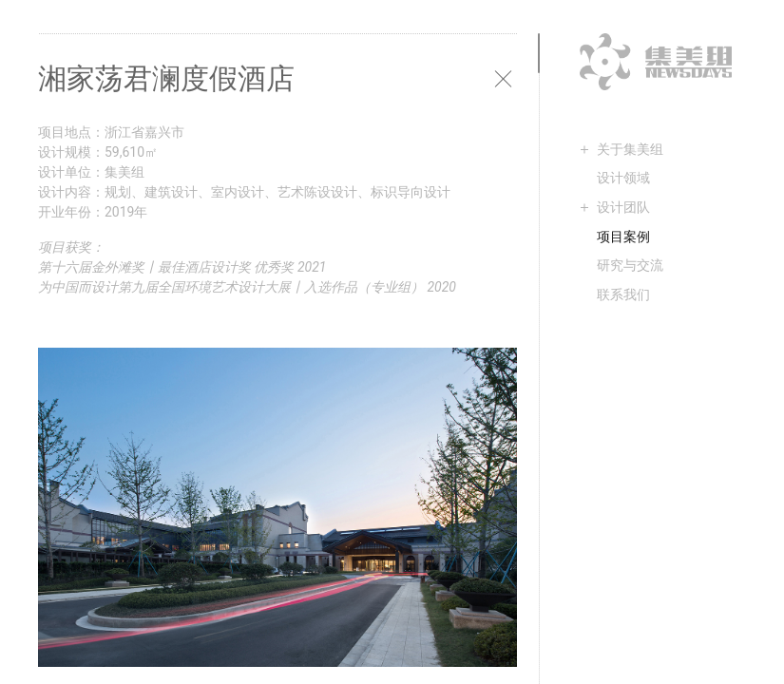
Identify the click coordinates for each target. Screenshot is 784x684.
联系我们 (623, 294)
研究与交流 (630, 265)
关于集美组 (630, 149)
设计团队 (623, 207)
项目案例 (623, 237)
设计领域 (623, 178)
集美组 (656, 62)
